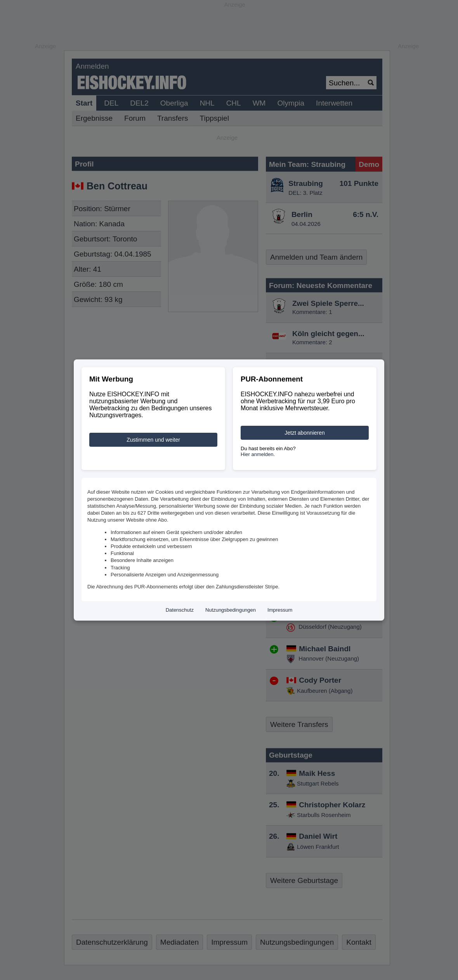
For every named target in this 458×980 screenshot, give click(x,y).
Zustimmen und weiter (153, 440)
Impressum (280, 610)
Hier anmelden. (258, 454)
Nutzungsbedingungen (231, 610)
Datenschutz (180, 610)
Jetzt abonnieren (305, 433)
